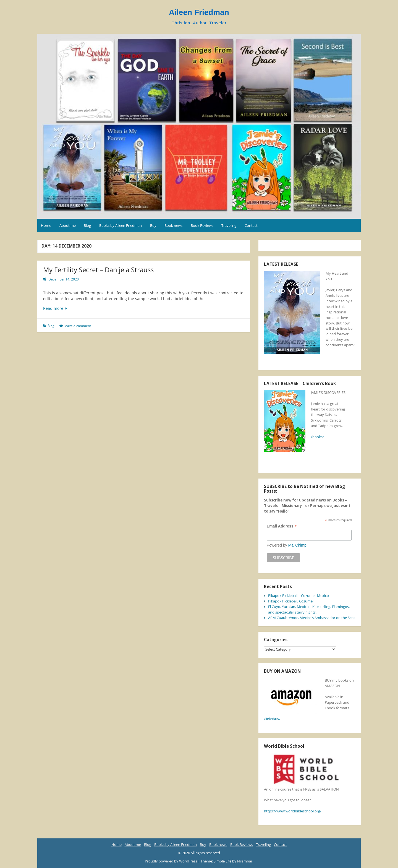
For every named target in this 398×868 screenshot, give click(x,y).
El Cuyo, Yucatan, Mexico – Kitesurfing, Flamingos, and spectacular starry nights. (309, 609)
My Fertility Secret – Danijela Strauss (98, 270)
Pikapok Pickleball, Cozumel (291, 601)
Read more (61, 308)
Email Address (282, 526)
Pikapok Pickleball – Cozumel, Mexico (298, 596)
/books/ (317, 437)
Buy (153, 225)
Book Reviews (202, 225)
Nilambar (245, 861)
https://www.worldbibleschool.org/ (293, 811)
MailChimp (297, 545)
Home (46, 225)
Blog (87, 225)
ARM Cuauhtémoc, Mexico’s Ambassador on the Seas (312, 618)
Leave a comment (77, 326)
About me (68, 225)
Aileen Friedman (199, 12)
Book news (173, 225)
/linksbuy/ (272, 719)
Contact (251, 225)
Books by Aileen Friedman (121, 225)
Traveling (229, 225)
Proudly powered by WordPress (171, 861)
